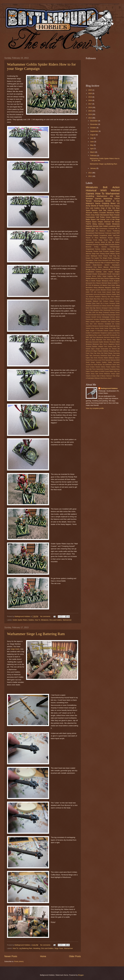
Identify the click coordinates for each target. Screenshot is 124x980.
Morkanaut (96, 344)
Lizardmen (112, 226)
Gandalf (94, 317)
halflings (91, 263)
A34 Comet (98, 292)
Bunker (118, 301)
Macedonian (100, 337)
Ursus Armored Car (104, 260)
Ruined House (90, 360)
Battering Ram (106, 297)
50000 (88, 292)
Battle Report (91, 219)
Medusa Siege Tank (113, 340)
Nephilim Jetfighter (98, 346)
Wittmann (97, 378)
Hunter (102, 328)
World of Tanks (97, 206)
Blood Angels (90, 299)
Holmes (88, 328)
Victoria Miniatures (105, 374)
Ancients (102, 244)
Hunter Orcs (108, 328)
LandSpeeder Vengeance (100, 333)
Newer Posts (11, 956)
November (94, 124)
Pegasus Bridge (114, 278)
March (93, 152)
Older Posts (75, 956)
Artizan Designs (114, 210)
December (94, 121)
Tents (118, 365)
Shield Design (90, 362)
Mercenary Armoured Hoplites (95, 342)
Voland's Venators (91, 376)
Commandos (90, 217)
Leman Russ (116, 333)
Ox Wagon (94, 351)
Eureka (118, 310)
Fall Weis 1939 (90, 313)
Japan (88, 331)
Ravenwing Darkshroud (100, 356)
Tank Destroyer (100, 233)
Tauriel (114, 365)
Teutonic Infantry (100, 367)
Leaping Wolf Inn (114, 276)
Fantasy (117, 206)
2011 (90, 176)
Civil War (117, 269)
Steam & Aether (113, 283)
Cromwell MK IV (114, 229)
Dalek (87, 308)
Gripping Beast (109, 203)
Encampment (102, 274)
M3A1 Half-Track (114, 235)
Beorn (113, 297)
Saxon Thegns (97, 222)
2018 (90, 100)
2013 (90, 118)
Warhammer (67, 620)
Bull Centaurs (104, 301)
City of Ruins (104, 303)
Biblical (118, 297)
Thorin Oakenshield (98, 369)
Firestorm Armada (91, 315)
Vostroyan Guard (111, 233)
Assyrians (103, 294)
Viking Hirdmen (98, 224)
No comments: (46, 616)
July (92, 138)
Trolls (96, 260)
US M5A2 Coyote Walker (106, 371)
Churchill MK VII (108, 269)
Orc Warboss (100, 231)
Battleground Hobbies (109, 388)
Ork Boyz (116, 208)
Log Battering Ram (26, 948)
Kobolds (106, 331)
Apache (107, 265)
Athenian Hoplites (111, 294)
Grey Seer (89, 324)
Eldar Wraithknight (105, 310)
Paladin (100, 351)
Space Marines (92, 210)
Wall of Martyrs (101, 376)
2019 (90, 97)
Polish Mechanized (102, 215)
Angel (114, 292)
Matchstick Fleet (101, 340)
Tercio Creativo (90, 367)
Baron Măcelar (103, 267)
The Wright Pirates (106, 258)
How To (38, 620)
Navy (101, 344)
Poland (88, 222)
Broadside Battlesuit (92, 301)
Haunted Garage (104, 326)
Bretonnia (117, 299)
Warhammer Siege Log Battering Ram (36, 634)
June (92, 142)
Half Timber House (103, 217)
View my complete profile (95, 408)
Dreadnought (90, 231)
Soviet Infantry (110, 254)
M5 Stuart (116, 249)
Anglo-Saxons (97, 265)
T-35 (89, 285)
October (93, 128)
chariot (110, 378)
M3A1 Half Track (91, 337)
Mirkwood (94, 278)
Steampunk (99, 201)
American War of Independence (105, 263)
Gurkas (118, 324)
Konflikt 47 (89, 333)
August (93, 135)
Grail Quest (111, 322)
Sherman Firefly (91, 240)
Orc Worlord (113, 349)
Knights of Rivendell (96, 331)
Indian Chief (116, 328)
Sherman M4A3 (115, 360)
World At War (106, 242)
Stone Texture (103, 256)
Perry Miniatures (101, 238)
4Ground (89, 213)
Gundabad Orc (110, 324)
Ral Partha (104, 353)
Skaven (99, 283)
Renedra (101, 358)
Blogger (81, 975)
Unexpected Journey (93, 242)
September (94, 131)
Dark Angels (108, 272)
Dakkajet (117, 306)
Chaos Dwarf (96, 303)
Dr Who (91, 310)
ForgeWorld (103, 235)
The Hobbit (95, 258)
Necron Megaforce (109, 344)
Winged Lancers (95, 290)
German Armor (91, 276)
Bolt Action (111, 187)
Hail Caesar (101, 219)
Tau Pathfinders (107, 365)
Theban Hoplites (111, 367)
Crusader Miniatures (107, 213)
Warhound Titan (111, 376)
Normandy (89, 251)
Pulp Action (97, 353)
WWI (118, 233)
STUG (103, 360)
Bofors (112, 299)
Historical (91, 190)
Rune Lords (98, 360)
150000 (114, 290)
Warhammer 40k (105, 196)
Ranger (110, 353)
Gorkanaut (104, 322)
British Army (109, 206)
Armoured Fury (91, 267)
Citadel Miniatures (113, 224)
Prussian (106, 251)
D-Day (96, 247)
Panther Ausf (98, 251)
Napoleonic (116, 217)
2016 (90, 107)
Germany (96, 319)
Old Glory (101, 278)
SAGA (117, 199)
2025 (90, 90)
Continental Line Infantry (99, 306)
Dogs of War (106, 208)
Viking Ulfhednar (99, 288)
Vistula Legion (115, 374)
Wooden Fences (106, 290)
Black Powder (115, 215)
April (92, 149)
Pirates (118, 351)
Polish (117, 213)
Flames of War (101, 315)
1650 (118, 290)
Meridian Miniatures (110, 342)
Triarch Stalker (94, 371)
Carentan (88, 303)
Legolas (110, 333)
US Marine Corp (105, 285)
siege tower (15, 649)
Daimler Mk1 (111, 306)
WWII (104, 190)
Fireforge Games (115, 313)
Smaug (102, 254)
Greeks (118, 322)
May (92, 145)
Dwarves (89, 226)
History (109, 249)
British (108, 201)
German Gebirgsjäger (103, 317)
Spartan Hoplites (101, 362)
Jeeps (104, 276)
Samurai (108, 360)
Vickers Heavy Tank (92, 374)
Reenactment (90, 233)
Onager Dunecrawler (102, 349)
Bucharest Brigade (92, 235)
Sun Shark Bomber (97, 365)
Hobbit (105, 226)
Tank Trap (113, 256)
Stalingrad (94, 256)
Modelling (37, 948)
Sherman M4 (109, 222)
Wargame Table (110, 288)
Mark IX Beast (90, 340)
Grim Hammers (99, 324)
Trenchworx (90, 260)
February (94, 155)
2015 (90, 111)
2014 (90, 114)
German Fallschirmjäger (111, 247)
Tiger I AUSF (114, 240)
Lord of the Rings (113, 219)
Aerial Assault (106, 292)
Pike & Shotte (91, 281)
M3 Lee (117, 335)
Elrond (113, 310)
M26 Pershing (110, 335)
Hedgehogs (112, 326)
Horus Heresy (95, 328)
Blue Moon (97, 299)
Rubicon (117, 358)
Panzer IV (90, 238)
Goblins (31, 620)
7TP (92, 292)
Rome (111, 281)
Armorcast (97, 294)
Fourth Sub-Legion (113, 274)
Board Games (105, 299)
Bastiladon (98, 297)
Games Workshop (104, 199)
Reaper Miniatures (102, 281)
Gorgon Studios (95, 322)
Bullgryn (112, 301)
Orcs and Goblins (56, 620)
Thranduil (106, 369)
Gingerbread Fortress (93, 249)
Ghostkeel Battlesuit (105, 319)
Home (43, 956)
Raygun (112, 251)
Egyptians (96, 310)
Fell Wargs (99, 313)
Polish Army (90, 215)
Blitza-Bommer (115, 267)
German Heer (98, 226)
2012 (90, 173)
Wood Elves (104, 378)
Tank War (102, 210)
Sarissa (117, 238)
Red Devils (94, 358)
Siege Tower (59, 948)
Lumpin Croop (102, 335)
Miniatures (45, 620)
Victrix (113, 285)
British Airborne (96, 269)
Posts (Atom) (19, 961)
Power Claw (89, 353)
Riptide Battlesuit (109, 358)
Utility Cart (117, 371)
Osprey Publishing (113, 231)
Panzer (107, 278)
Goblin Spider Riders (20, 620)
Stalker (110, 362)
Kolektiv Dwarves (114, 331)
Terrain (89, 201)
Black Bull (95, 229)
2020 (90, 93)
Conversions (103, 229)
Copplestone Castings (94, 272)
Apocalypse (116, 265)
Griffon (99, 276)
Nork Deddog (108, 346)
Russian (111, 238)
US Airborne (95, 285)
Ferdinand (106, 313)
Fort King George (110, 315)
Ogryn (93, 349)
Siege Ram (96, 254)
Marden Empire (115, 337)
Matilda (88, 278)
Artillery (96, 213)
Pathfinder (106, 351)
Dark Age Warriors (95, 308)
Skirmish (104, 283)
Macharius (107, 337)
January (93, 168)
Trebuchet (116, 258)
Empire (95, 274)
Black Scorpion (110, 244)
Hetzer (118, 326)
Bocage (88, 269)
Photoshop (112, 351)
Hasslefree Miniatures (92, 326)
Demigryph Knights (107, 308)
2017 (90, 104)
